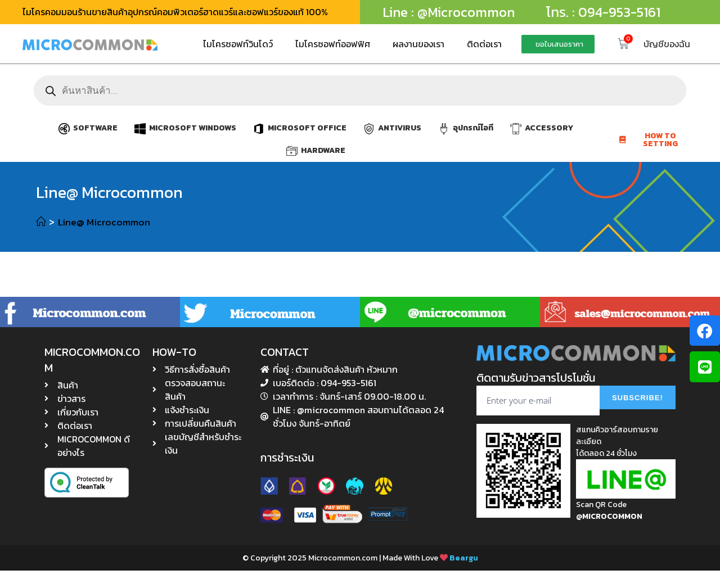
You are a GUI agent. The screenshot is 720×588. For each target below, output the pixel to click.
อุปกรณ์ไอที (473, 128)
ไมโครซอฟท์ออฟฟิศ (333, 44)
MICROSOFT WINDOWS (193, 128)
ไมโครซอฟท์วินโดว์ (238, 44)
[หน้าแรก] (41, 222)
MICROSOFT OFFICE (307, 128)
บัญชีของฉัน (667, 44)
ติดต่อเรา (484, 44)
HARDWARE (323, 150)
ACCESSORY (549, 128)
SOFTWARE (95, 128)
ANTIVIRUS (400, 128)
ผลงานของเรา (418, 44)
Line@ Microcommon (106, 222)
